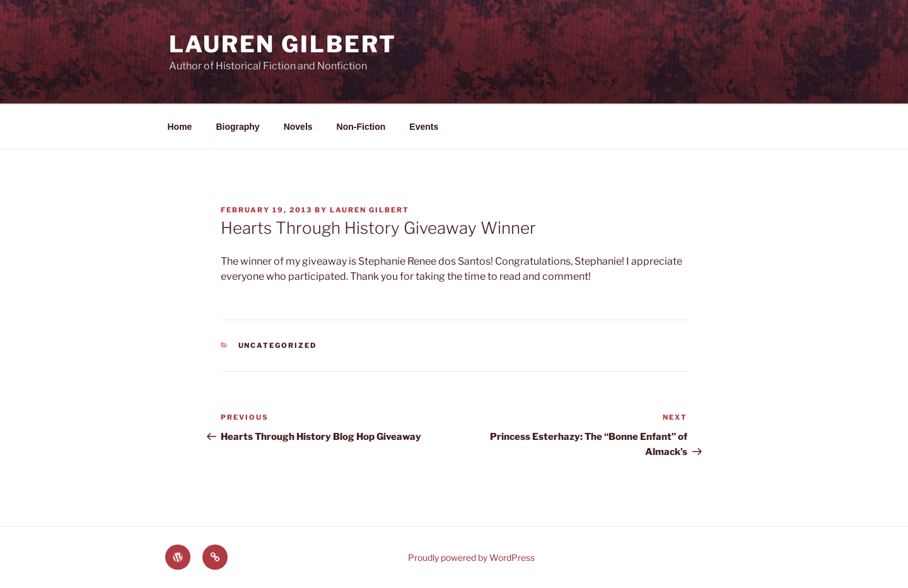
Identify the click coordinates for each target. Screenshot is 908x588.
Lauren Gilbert (283, 44)
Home (180, 127)
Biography (237, 127)
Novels (298, 127)
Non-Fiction (361, 127)
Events (424, 127)
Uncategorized (278, 345)
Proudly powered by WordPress (471, 557)
